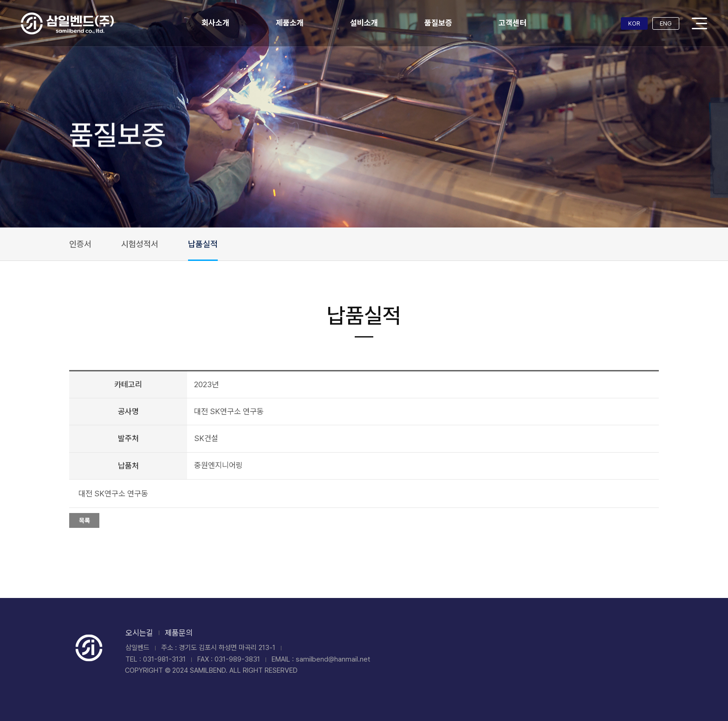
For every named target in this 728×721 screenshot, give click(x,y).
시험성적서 (140, 244)
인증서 (80, 244)
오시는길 (139, 633)
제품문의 (179, 633)
